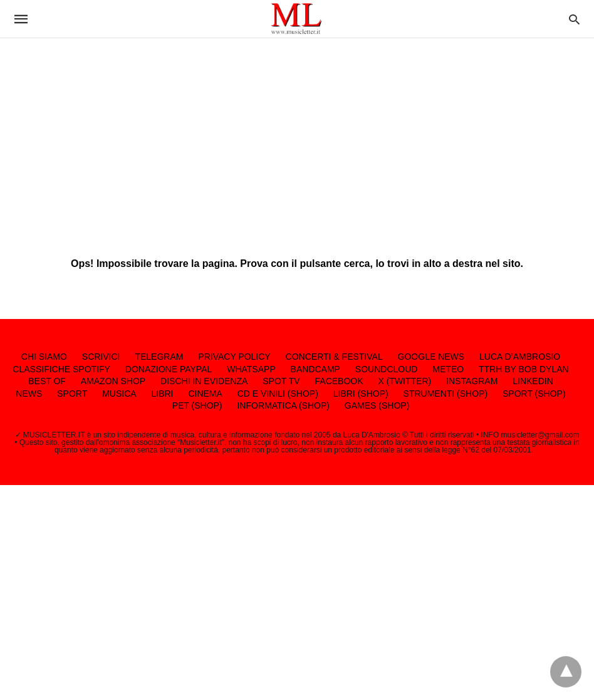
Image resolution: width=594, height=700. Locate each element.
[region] (297, 138)
